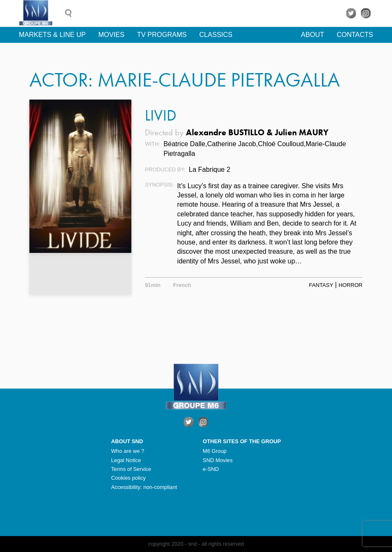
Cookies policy (129, 478)
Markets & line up (52, 35)
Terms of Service (131, 469)
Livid (161, 115)
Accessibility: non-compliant (144, 487)
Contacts (355, 35)
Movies (111, 35)
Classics (216, 35)
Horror (351, 285)
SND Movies (218, 460)
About (312, 35)
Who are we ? (128, 451)
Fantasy (321, 285)
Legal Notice (126, 460)
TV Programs (162, 35)
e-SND (211, 469)
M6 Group (215, 451)
